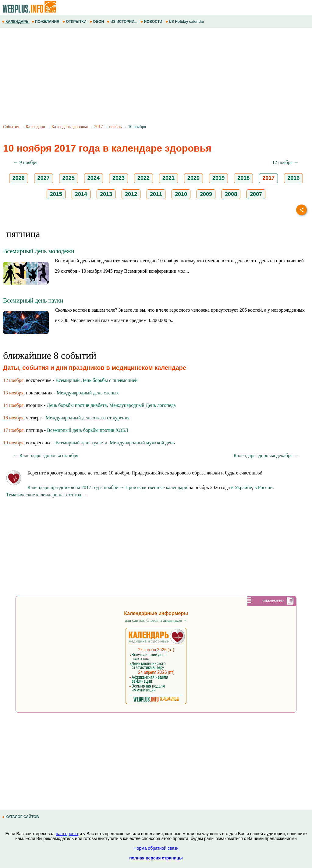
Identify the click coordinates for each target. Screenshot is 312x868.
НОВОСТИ (152, 22)
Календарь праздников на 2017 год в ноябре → (76, 487)
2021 (168, 178)
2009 (206, 194)
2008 (231, 194)
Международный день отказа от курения (88, 418)
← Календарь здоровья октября (46, 455)
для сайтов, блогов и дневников (156, 620)
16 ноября (13, 418)
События (11, 127)
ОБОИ (97, 22)
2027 (44, 178)
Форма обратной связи (156, 848)
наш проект (67, 834)
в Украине (241, 487)
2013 (106, 194)
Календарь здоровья (70, 127)
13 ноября (13, 393)
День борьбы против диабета (77, 405)
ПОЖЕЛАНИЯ (46, 22)
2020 (193, 178)
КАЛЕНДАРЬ (16, 22)
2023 (119, 178)
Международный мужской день (142, 443)
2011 (156, 194)
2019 (218, 178)
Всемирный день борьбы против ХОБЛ (87, 430)
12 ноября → (285, 162)
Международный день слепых (88, 393)
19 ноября (13, 443)
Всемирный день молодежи (39, 251)
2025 (69, 178)
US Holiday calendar (185, 22)
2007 (256, 194)
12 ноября (13, 380)
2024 (94, 178)
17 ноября (13, 430)
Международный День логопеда (142, 405)
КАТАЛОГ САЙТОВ (21, 817)
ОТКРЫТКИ (75, 22)
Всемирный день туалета (81, 443)
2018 (243, 178)
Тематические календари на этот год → (47, 495)
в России (264, 487)
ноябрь (115, 127)
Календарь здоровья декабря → (266, 455)
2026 (19, 178)
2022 (144, 178)
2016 (293, 178)
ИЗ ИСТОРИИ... (123, 22)
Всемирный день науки (33, 300)
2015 (56, 194)
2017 (98, 127)
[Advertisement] (156, 77)
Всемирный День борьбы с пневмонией (97, 380)
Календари (35, 127)
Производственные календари (156, 487)
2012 (131, 194)
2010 (181, 194)
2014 (81, 194)
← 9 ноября (25, 162)
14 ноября (13, 405)
